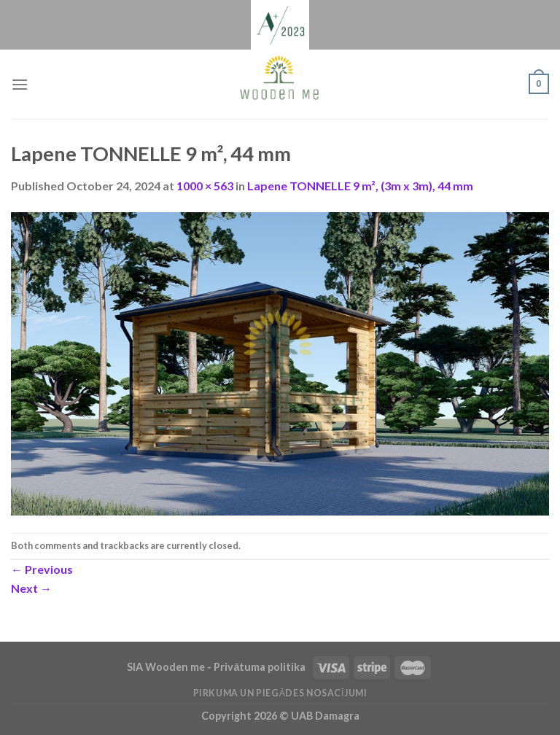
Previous (42, 569)
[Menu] (20, 84)
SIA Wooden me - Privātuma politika (217, 667)
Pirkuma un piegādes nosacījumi (280, 693)
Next (31, 588)
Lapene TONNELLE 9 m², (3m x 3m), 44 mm (360, 186)
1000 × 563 (205, 186)
